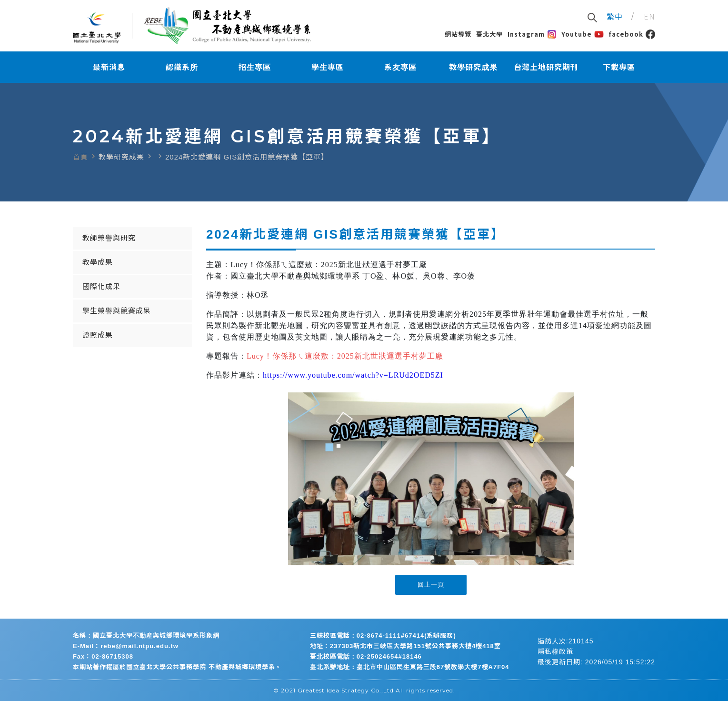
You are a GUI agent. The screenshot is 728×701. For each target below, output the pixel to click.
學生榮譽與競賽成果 (117, 311)
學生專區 (328, 67)
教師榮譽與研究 (109, 238)
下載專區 (619, 67)
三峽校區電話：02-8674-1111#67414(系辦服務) (383, 636)
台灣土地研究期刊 (546, 67)
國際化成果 (101, 286)
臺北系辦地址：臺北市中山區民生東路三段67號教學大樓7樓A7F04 (410, 667)
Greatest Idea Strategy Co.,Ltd (346, 690)
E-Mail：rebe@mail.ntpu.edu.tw (126, 646)
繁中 (615, 16)
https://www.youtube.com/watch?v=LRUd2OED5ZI (353, 375)
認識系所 (182, 67)
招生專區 (255, 67)
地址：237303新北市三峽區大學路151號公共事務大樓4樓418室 (405, 646)
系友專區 (400, 67)
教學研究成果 (473, 67)
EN (649, 16)
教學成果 (98, 262)
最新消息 (109, 67)
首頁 (80, 157)
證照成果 (98, 335)
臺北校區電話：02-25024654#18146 (366, 656)
